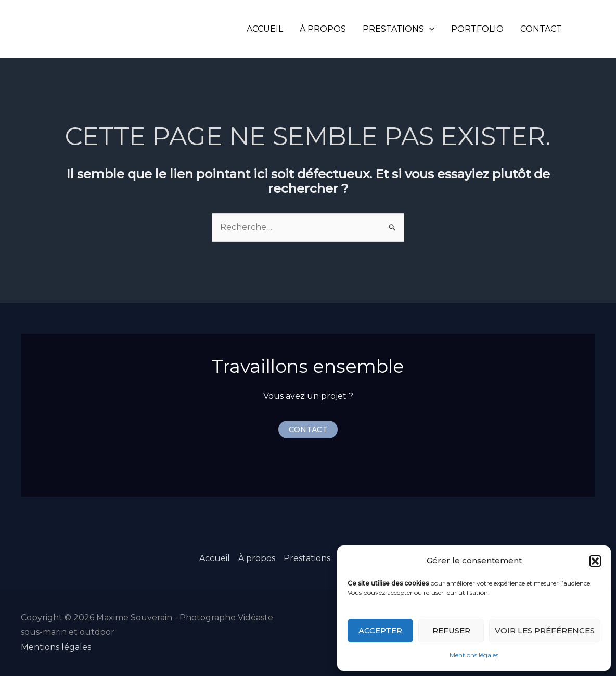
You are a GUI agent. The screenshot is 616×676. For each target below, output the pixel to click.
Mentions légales (474, 655)
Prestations (399, 29)
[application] (429, 29)
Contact (541, 29)
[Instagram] (585, 29)
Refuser (451, 630)
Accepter (380, 630)
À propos (323, 29)
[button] (595, 561)
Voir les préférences (545, 630)
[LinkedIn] (601, 29)
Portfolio (477, 29)
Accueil (265, 29)
